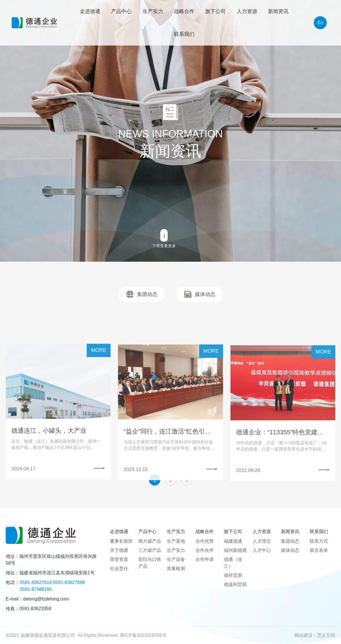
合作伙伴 (205, 550)
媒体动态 (290, 550)
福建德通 (233, 541)
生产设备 (176, 559)
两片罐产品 (150, 541)
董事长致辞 (121, 541)
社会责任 (119, 568)
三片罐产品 (150, 550)
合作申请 (205, 559)
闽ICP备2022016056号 (143, 635)
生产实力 (176, 550)
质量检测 (176, 568)
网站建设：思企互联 (315, 635)
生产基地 (176, 541)
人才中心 (262, 550)
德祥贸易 (233, 575)
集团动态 (290, 541)
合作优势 (205, 541)
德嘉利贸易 (235, 584)
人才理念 (262, 541)
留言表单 (319, 550)
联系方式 (319, 541)
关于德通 (119, 550)
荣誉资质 (119, 559)
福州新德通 (235, 550)
